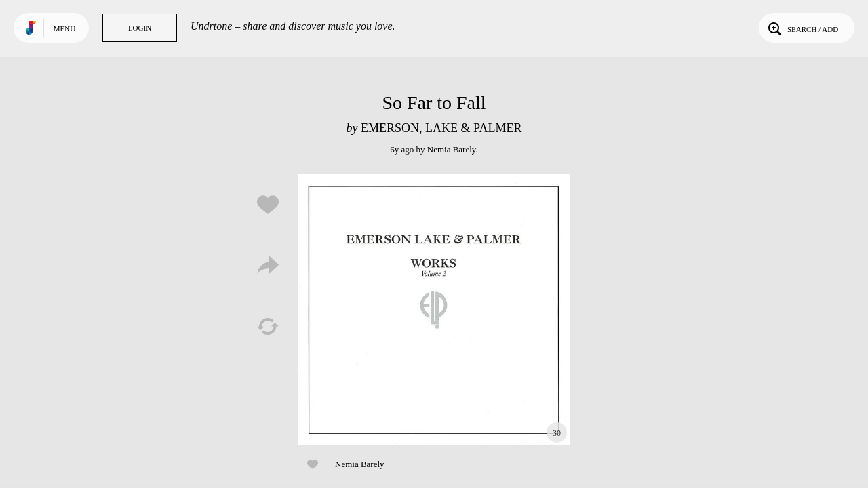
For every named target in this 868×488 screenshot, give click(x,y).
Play (434, 310)
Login (140, 28)
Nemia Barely (452, 149)
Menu (64, 28)
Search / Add (802, 28)
